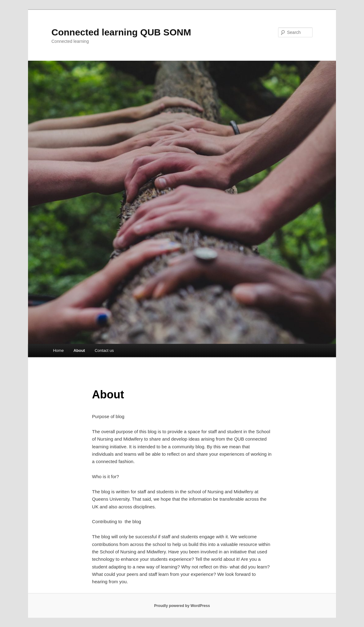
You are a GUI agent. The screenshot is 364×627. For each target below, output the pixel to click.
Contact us (104, 350)
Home (58, 350)
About (79, 350)
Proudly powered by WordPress (182, 606)
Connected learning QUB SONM (121, 32)
